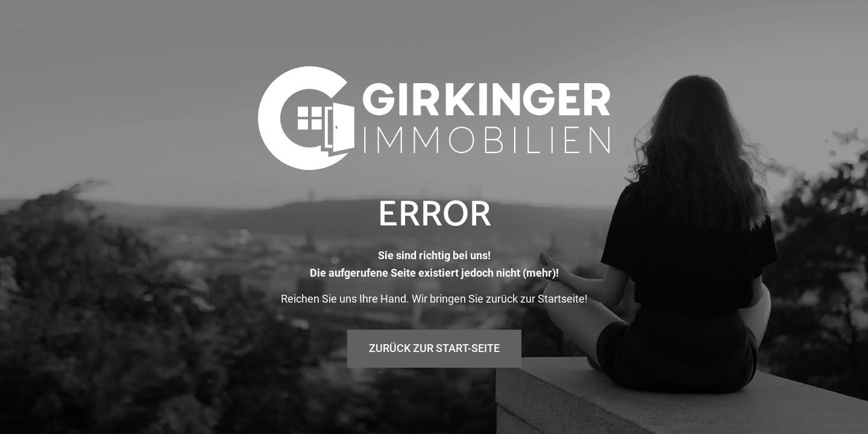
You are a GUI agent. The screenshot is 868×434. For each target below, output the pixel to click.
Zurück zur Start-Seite (434, 348)
